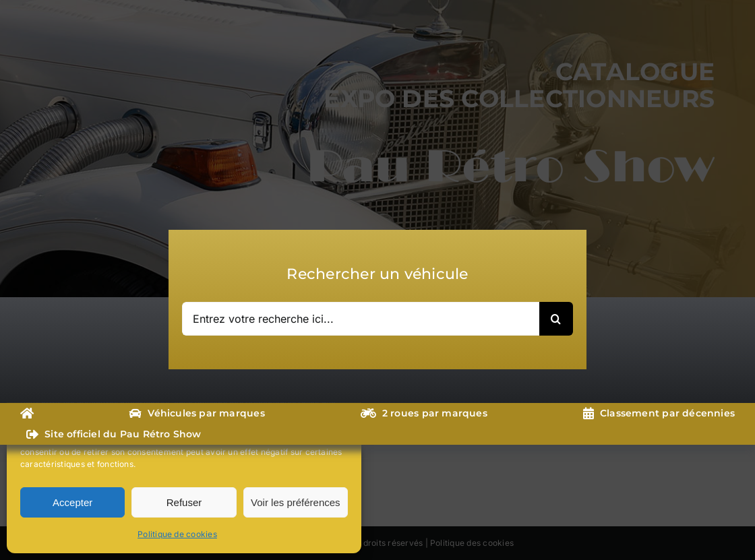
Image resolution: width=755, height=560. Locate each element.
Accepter (72, 502)
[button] (341, 376)
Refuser (184, 502)
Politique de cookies (177, 534)
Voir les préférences (296, 502)
